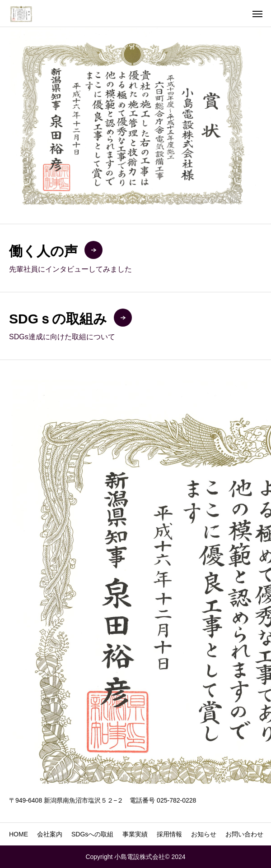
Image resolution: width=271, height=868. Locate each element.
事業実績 (135, 834)
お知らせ (204, 834)
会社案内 (50, 834)
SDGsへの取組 (92, 834)
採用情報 (169, 834)
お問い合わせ (244, 834)
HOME (19, 834)
